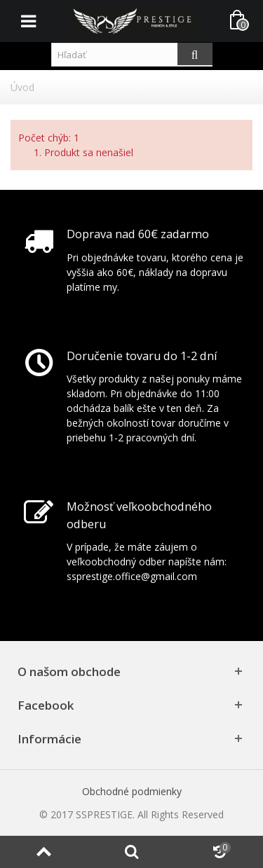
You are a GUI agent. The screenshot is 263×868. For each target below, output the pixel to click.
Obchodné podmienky (132, 791)
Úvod (22, 87)
